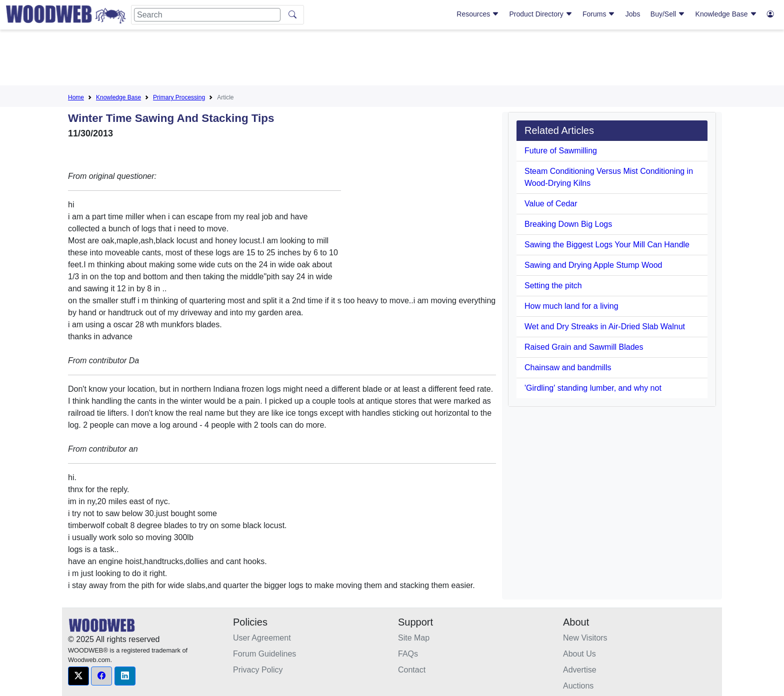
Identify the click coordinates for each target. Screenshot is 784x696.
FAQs (408, 654)
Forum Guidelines (264, 654)
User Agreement (262, 638)
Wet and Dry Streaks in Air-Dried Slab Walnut (605, 327)
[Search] (207, 15)
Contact (412, 670)
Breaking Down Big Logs (568, 224)
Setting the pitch (553, 286)
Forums (599, 14)
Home (76, 97)
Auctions (578, 686)
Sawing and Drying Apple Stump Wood (593, 265)
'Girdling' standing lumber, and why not (593, 388)
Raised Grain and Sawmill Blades (584, 347)
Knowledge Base (726, 14)
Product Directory (541, 14)
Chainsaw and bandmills (568, 367)
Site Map (414, 638)
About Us (579, 654)
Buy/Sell (668, 14)
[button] (78, 676)
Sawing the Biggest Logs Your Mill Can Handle (607, 245)
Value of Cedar (551, 204)
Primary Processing (179, 97)
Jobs (633, 14)
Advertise (580, 670)
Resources (478, 14)
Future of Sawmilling (561, 151)
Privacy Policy (258, 670)
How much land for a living (571, 306)
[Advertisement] (392, 59)
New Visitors (585, 638)
